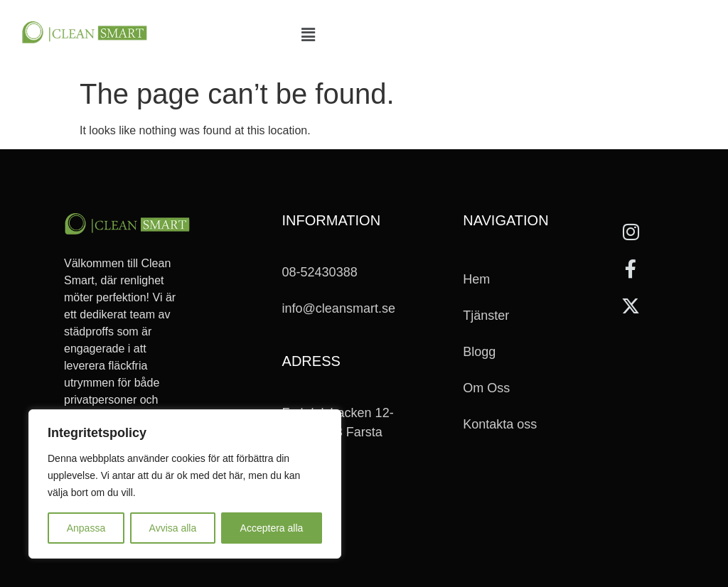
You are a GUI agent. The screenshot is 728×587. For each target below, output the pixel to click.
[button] (308, 36)
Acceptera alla (272, 528)
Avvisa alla (173, 528)
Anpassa (86, 528)
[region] (185, 484)
